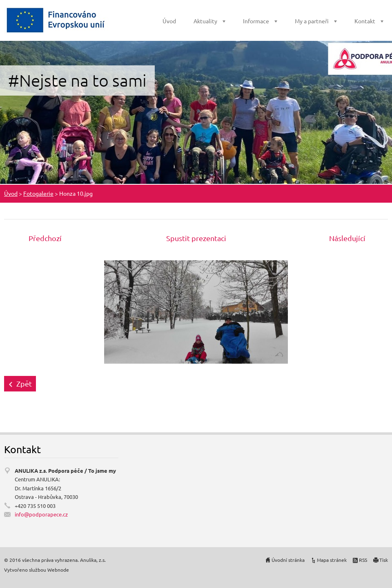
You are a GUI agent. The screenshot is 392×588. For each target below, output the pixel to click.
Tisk (384, 560)
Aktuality (205, 21)
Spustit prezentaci (196, 238)
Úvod (169, 21)
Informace (256, 21)
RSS (363, 560)
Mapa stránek (332, 560)
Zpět (24, 383)
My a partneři (312, 21)
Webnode (58, 570)
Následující (347, 238)
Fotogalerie (38, 193)
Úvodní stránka (288, 560)
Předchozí (45, 238)
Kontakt (365, 21)
